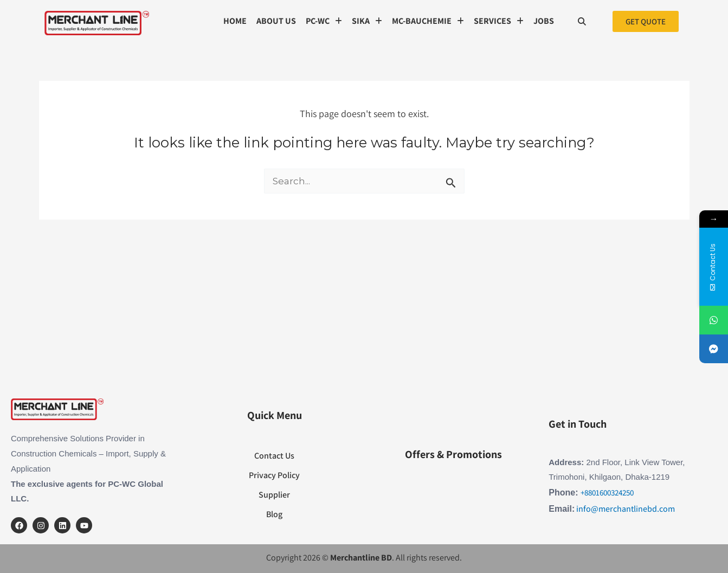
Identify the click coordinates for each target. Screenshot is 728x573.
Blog (274, 514)
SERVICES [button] (499, 21)
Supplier (274, 495)
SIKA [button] (367, 21)
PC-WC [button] (324, 21)
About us (276, 21)
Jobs (544, 21)
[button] (324, 21)
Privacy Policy (274, 475)
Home (235, 21)
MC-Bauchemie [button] (428, 21)
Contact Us (274, 456)
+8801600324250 (607, 492)
